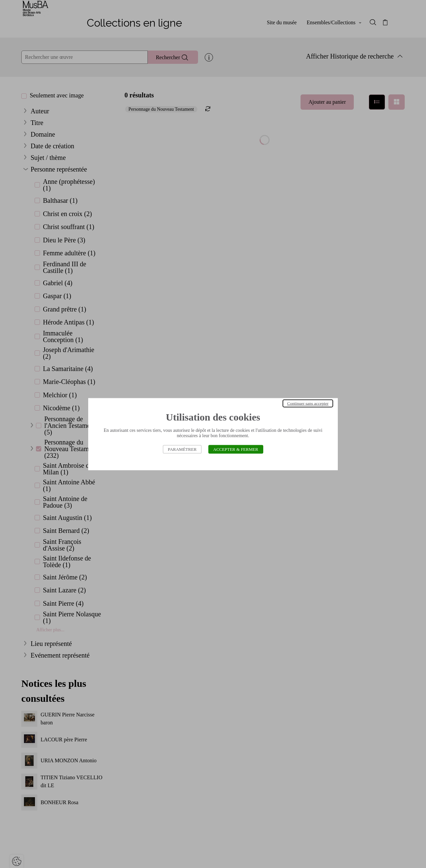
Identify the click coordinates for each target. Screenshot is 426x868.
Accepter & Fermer (236, 449)
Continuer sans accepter (308, 403)
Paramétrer (182, 449)
